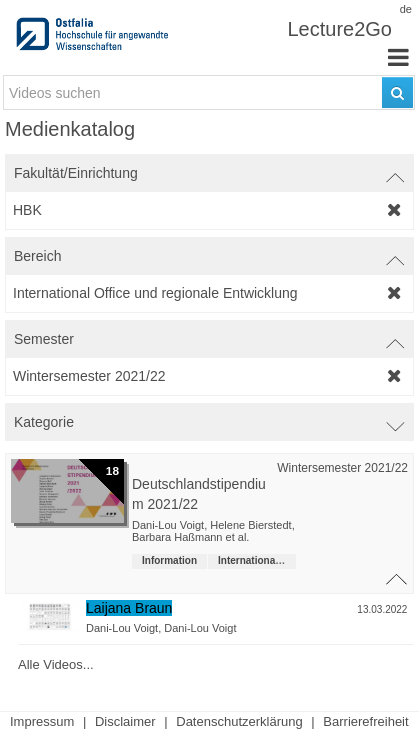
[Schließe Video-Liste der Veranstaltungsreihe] (397, 573)
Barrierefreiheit (365, 721)
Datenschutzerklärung (239, 721)
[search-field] (209, 92)
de (406, 9)
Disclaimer (125, 721)
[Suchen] (397, 92)
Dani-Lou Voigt (122, 628)
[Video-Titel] (249, 608)
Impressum (42, 721)
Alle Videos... (56, 663)
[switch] (209, 173)
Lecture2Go (339, 29)
